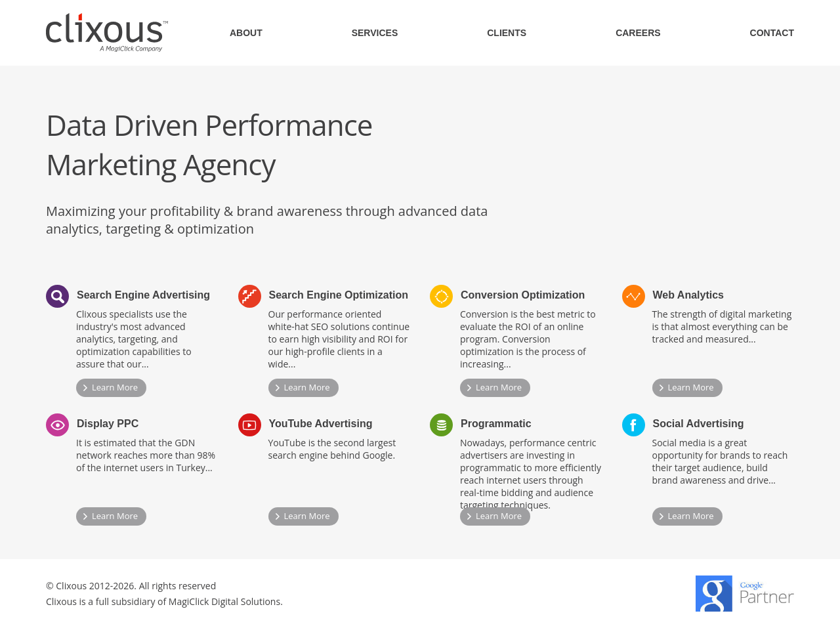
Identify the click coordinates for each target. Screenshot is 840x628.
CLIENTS (507, 33)
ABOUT (246, 33)
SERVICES (375, 33)
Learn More (115, 387)
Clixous (107, 32)
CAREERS (638, 33)
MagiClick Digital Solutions (224, 601)
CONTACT (772, 33)
